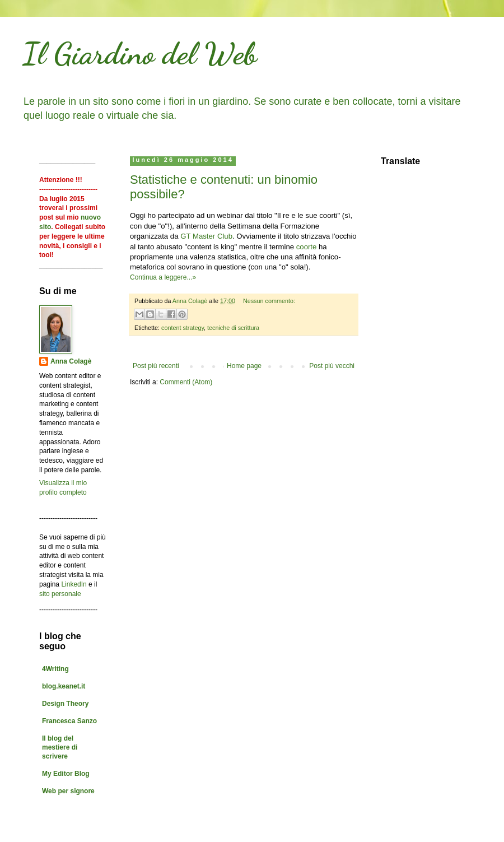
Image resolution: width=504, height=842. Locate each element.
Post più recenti (156, 366)
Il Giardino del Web (140, 53)
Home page (244, 366)
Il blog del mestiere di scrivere (60, 747)
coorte (307, 247)
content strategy (183, 328)
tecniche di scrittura (233, 328)
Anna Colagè (71, 361)
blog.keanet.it (64, 686)
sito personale (60, 594)
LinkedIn (74, 584)
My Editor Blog (66, 774)
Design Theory (65, 704)
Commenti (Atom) (186, 382)
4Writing (55, 669)
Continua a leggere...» (163, 277)
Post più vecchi (332, 366)
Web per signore (68, 791)
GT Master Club (206, 236)
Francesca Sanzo (69, 721)
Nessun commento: (269, 301)
